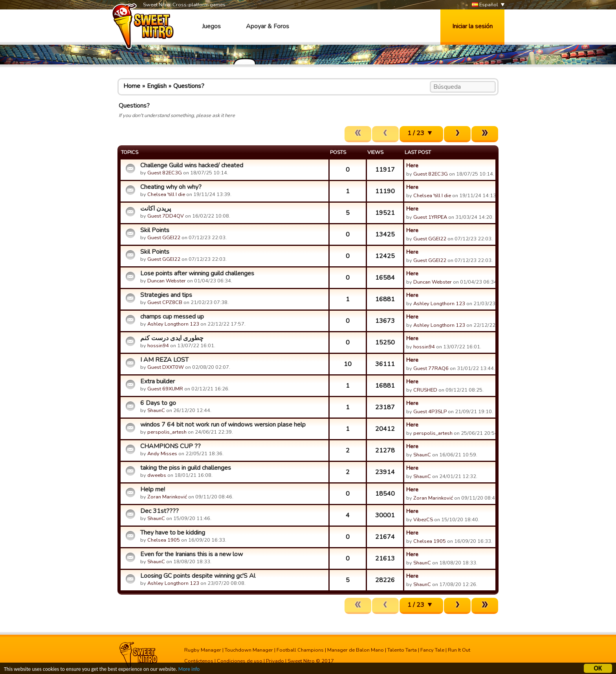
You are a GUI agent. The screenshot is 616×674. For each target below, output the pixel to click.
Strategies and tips (166, 295)
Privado (275, 661)
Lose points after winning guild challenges (197, 273)
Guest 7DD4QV (166, 216)
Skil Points (155, 230)
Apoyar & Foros (268, 26)
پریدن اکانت (156, 209)
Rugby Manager (203, 650)
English (157, 86)
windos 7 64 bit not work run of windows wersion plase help (223, 425)
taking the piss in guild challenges (186, 468)
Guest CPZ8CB (165, 302)
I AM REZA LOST (164, 360)
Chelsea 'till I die (166, 194)
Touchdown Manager (249, 650)
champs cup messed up (172, 317)
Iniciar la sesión (472, 26)
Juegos (211, 26)
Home (132, 86)
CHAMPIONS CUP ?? (170, 446)
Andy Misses (162, 454)
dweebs (157, 475)
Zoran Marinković (167, 497)
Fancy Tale (432, 650)
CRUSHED (425, 390)
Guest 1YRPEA (430, 217)
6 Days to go (158, 403)
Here (412, 165)
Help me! (153, 489)
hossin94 (158, 346)
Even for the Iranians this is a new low (192, 554)
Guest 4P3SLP (430, 412)
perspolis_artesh (167, 432)
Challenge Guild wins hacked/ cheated (192, 165)
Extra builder (158, 381)
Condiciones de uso (240, 661)
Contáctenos (199, 661)
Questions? (189, 86)
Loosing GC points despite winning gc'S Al (198, 576)
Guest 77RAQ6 (431, 368)
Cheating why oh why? (171, 187)
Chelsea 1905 (164, 540)
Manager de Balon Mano (356, 650)
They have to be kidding (173, 533)
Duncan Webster (167, 281)
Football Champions (300, 650)
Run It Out (459, 650)
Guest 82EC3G (165, 173)
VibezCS (423, 520)
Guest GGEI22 (164, 238)
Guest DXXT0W (166, 367)
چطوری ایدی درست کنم (172, 338)
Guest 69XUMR (165, 389)
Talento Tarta (402, 650)
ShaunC (156, 410)
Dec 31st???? (159, 511)
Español (485, 5)
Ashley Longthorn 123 (439, 304)
